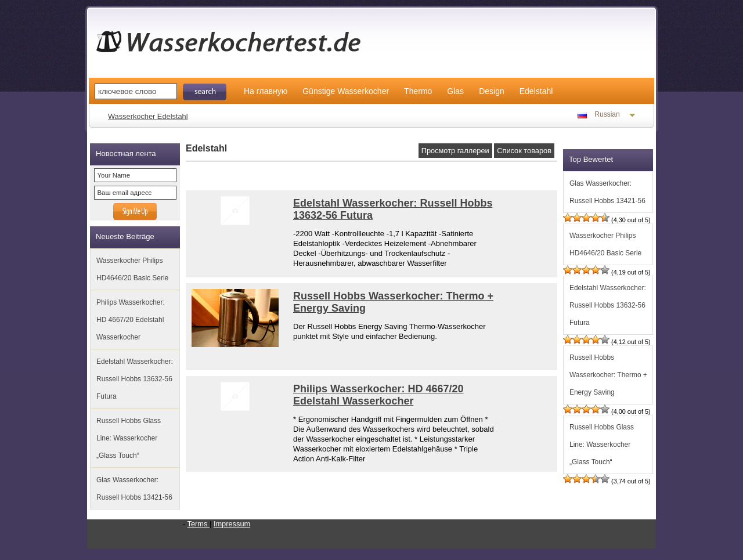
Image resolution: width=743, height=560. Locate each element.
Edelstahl (536, 91)
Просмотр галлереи (455, 151)
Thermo (418, 91)
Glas (455, 91)
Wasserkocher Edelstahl (148, 116)
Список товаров (524, 151)
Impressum (232, 524)
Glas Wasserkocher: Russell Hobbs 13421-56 (134, 489)
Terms (199, 524)
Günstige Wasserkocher (346, 91)
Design (492, 91)
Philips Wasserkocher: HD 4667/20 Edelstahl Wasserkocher (131, 320)
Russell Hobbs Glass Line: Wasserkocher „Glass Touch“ (129, 438)
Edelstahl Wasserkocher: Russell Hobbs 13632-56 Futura (135, 379)
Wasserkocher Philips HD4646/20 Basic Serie (132, 269)
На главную (266, 91)
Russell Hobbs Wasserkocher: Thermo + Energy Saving (608, 375)
